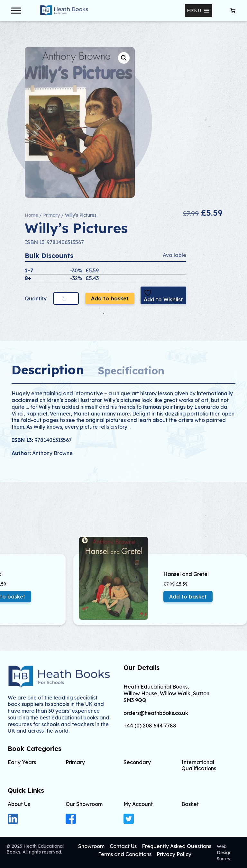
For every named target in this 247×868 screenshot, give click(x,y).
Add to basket (110, 298)
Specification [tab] (131, 371)
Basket (190, 804)
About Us (19, 804)
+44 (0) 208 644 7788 (150, 726)
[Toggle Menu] (16, 10)
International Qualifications (199, 765)
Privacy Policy (174, 854)
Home (31, 215)
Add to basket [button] (188, 597)
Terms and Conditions (125, 854)
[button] (194, 11)
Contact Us (123, 846)
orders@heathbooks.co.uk (156, 713)
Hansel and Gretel (186, 574)
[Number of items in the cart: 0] (233, 11)
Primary (51, 215)
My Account (138, 804)
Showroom (91, 846)
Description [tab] (48, 370)
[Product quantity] (66, 298)
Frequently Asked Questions (177, 846)
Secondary (137, 762)
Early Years (22, 762)
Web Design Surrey (224, 853)
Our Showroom (84, 804)
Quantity (36, 298)
